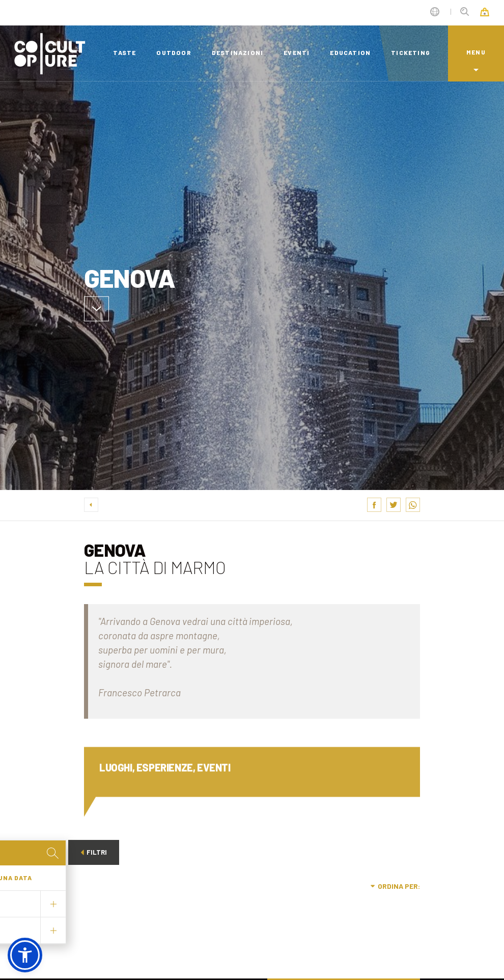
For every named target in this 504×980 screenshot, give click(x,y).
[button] (25, 955)
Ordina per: (395, 886)
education (350, 52)
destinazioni (237, 52)
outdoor (174, 52)
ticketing (411, 52)
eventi (297, 52)
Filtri (94, 852)
